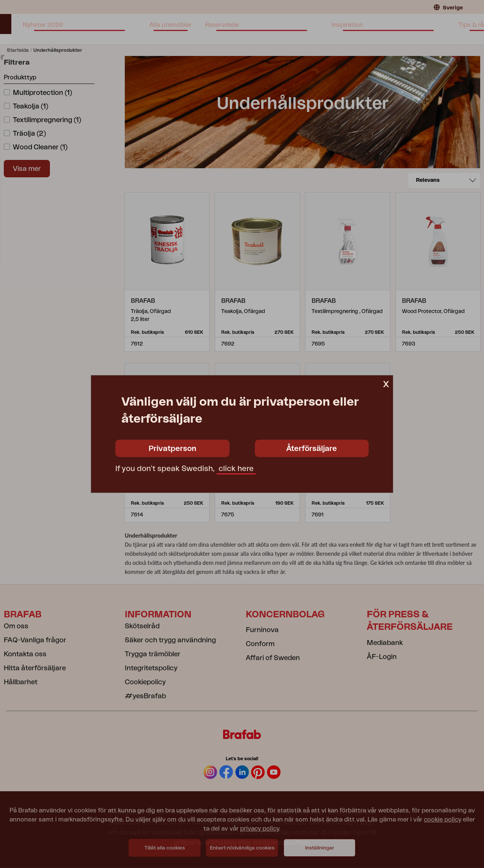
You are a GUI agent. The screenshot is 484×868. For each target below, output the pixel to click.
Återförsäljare (312, 449)
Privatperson (172, 449)
